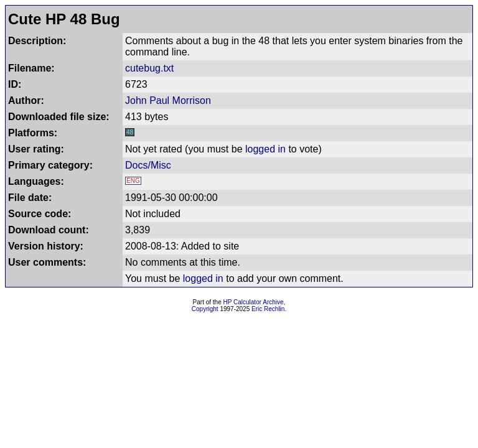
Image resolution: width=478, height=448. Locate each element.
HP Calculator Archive (254, 302)
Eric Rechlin (268, 309)
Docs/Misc (148, 165)
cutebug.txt (149, 68)
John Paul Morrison (168, 100)
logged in (265, 149)
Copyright (205, 309)
